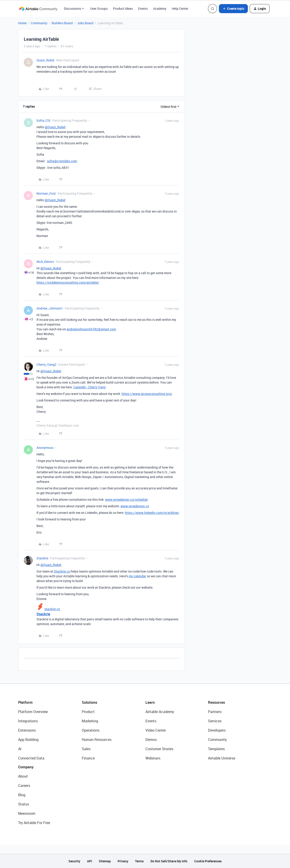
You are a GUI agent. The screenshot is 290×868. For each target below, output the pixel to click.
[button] (233, 9)
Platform (25, 702)
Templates (216, 749)
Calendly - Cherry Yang (89, 387)
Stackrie (42, 558)
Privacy (123, 861)
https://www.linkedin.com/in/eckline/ (152, 513)
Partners (215, 712)
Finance (88, 758)
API (89, 861)
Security (74, 861)
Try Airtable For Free (34, 823)
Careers (24, 786)
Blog (22, 795)
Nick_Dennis (45, 262)
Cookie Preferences (208, 861)
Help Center (180, 8)
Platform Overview (33, 712)
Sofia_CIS (43, 120)
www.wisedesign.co (135, 506)
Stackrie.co (62, 571)
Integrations (28, 721)
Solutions (89, 702)
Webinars (153, 758)
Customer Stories (159, 749)
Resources (216, 702)
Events (143, 8)
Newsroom (27, 813)
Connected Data (31, 758)
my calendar (137, 576)
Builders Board (62, 23)
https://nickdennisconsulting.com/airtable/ (68, 282)
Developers (217, 730)
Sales (86, 749)
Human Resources (97, 740)
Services (215, 721)
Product (88, 712)
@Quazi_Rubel (55, 127)
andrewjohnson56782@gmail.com (91, 329)
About (23, 776)
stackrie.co (52, 609)
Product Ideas (123, 8)
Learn (150, 702)
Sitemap (105, 861)
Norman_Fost (46, 193)
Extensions (27, 730)
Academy (160, 8)
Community (39, 23)
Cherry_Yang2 (46, 364)
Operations (91, 730)
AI (20, 749)
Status (24, 804)
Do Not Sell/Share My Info (169, 861)
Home (22, 23)
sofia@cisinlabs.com (62, 161)
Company (26, 767)
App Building (28, 740)
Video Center (156, 730)
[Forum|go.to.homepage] (38, 9)
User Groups (99, 8)
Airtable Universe (222, 758)
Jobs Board (85, 23)
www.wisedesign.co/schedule (126, 499)
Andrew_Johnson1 (50, 308)
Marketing (90, 721)
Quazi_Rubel (45, 60)
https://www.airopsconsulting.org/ (147, 394)
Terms (139, 861)
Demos (151, 740)
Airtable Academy (160, 712)
